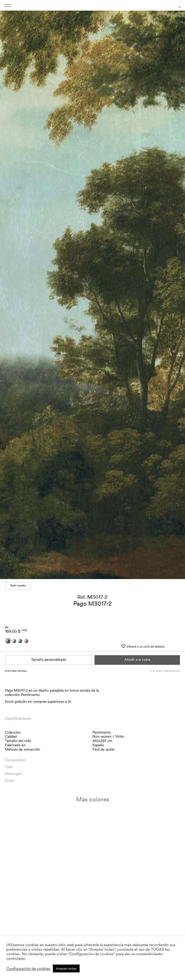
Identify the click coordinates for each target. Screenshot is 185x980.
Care (9, 767)
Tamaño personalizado (49, 659)
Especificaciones (18, 718)
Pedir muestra (18, 585)
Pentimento (102, 732)
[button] (178, 914)
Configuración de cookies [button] (28, 969)
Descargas (13, 774)
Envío (9, 780)
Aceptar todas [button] (66, 968)
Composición (15, 760)
